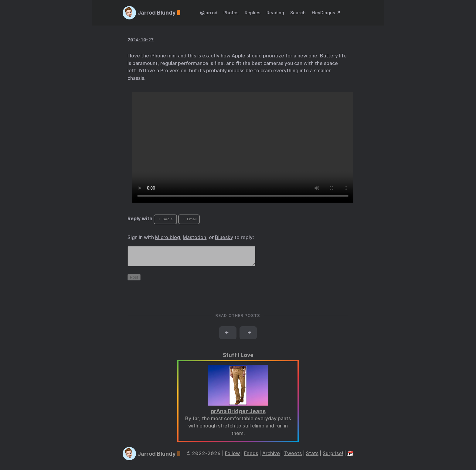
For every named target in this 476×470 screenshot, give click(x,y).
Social (165, 219)
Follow (232, 457)
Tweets (293, 457)
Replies (253, 13)
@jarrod (209, 13)
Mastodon (194, 237)
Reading (275, 13)
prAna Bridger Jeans (238, 415)
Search (298, 13)
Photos (231, 13)
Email (189, 219)
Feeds (251, 457)
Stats (312, 457)
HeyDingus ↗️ (326, 13)
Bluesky (224, 237)
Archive (271, 457)
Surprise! (333, 457)
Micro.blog (168, 237)
